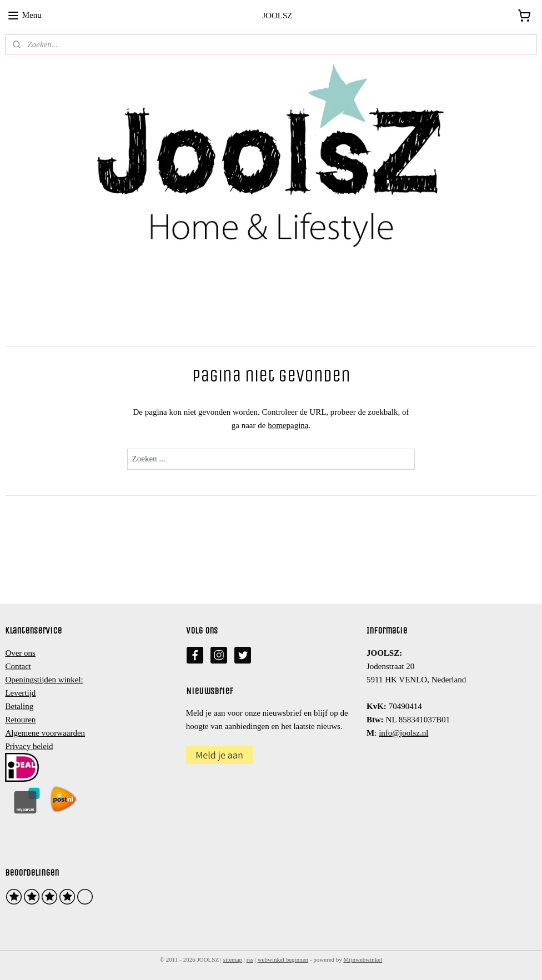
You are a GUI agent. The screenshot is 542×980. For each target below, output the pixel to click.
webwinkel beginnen (283, 959)
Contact (18, 666)
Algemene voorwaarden (45, 733)
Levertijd (20, 693)
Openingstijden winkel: (44, 680)
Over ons (20, 653)
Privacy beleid (29, 746)
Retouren (20, 720)
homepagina (288, 425)
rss (250, 959)
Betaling (19, 706)
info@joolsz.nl (403, 733)
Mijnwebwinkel (363, 959)
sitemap (233, 959)
